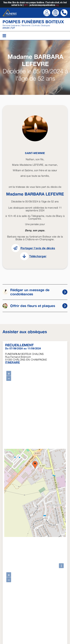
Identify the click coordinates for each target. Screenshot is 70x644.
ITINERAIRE (13, 362)
